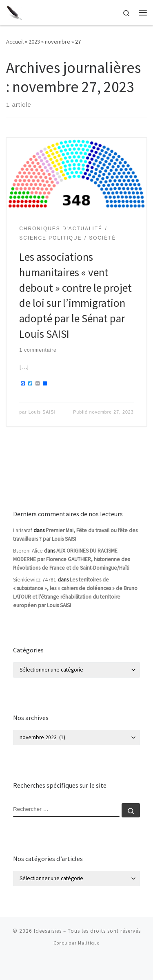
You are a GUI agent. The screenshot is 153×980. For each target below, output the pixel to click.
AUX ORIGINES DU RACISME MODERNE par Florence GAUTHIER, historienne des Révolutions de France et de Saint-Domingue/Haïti (71, 559)
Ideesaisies (48, 931)
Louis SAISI (42, 412)
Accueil (15, 42)
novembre (58, 42)
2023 (34, 42)
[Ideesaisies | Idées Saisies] (14, 11)
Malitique (89, 943)
